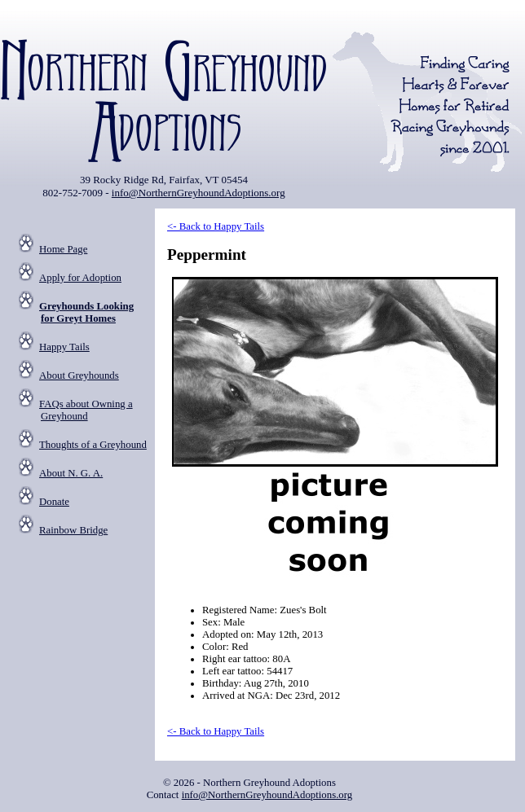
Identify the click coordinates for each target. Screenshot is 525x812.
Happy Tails (64, 347)
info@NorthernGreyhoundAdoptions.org (199, 193)
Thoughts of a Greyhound (93, 445)
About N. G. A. (71, 473)
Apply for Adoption (80, 278)
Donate (54, 502)
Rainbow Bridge (73, 530)
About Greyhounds (79, 375)
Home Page (63, 249)
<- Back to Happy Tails (216, 226)
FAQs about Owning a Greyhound (86, 410)
